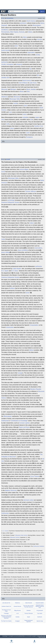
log (30, 69)
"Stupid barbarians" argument (29, 621)
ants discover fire (6, 603)
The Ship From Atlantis (6, 621)
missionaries (10, 327)
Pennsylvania (5, 32)
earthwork (4, 62)
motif (7, 124)
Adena (42, 23)
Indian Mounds (29, 603)
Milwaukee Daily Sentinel (21, 535)
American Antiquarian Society (10, 202)
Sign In (42, 11)
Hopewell (4, 25)
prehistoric (23, 23)
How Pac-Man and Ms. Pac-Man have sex (29, 606)
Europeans (29, 137)
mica (3, 120)
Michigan (13, 89)
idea (3, 159)
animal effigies (24, 169)
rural (10, 112)
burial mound (5, 50)
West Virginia (14, 32)
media (3, 239)
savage (20, 373)
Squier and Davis (24, 427)
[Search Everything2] (23, 11)
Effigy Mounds (17, 610)
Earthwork (40, 617)
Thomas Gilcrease (29, 613)
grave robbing (6, 252)
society (38, 55)
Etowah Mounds (17, 606)
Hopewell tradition (40, 603)
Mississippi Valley (15, 99)
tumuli (3, 172)
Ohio (28, 92)
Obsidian (29, 610)
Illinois (28, 89)
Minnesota (17, 97)
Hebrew (4, 398)
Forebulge (6, 613)
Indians (32, 223)
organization (31, 53)
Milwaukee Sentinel (15, 537)
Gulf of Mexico (23, 83)
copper (37, 117)
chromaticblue (10, 18)
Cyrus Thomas (35, 476)
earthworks (39, 266)
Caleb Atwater (17, 269)
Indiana (30, 32)
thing (3, 18)
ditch (16, 46)
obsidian (4, 78)
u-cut (17, 613)
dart (8, 78)
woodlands (5, 30)
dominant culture (29, 500)
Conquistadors (34, 325)
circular (4, 64)
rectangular (10, 64)
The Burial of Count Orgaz (6, 610)
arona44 (8, 159)
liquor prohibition (23, 250)
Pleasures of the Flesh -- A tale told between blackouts (6, 617)
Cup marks (40, 613)
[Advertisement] (23, 5)
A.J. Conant (5, 531)
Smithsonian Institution (39, 546)
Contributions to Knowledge (19, 421)
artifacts (12, 288)
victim (28, 133)
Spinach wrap (40, 621)
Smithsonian (5, 421)
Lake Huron (33, 83)
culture (12, 128)
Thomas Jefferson (31, 191)
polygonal (19, 64)
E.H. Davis (15, 271)
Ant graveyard (40, 610)
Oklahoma (4, 97)
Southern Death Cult (6, 606)
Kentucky (22, 32)
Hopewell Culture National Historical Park (40, 606)
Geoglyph (17, 621)
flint (38, 75)
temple (16, 103)
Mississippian (37, 25)
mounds (39, 39)
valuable (25, 117)
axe (31, 120)
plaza (26, 106)
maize (25, 114)
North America (31, 21)
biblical (31, 350)
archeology (11, 200)
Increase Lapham (25, 423)
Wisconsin (4, 89)
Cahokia (17, 617)
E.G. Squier (5, 271)
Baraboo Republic (36, 389)
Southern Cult (39, 126)
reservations (38, 248)
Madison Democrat (11, 490)
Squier (29, 617)
